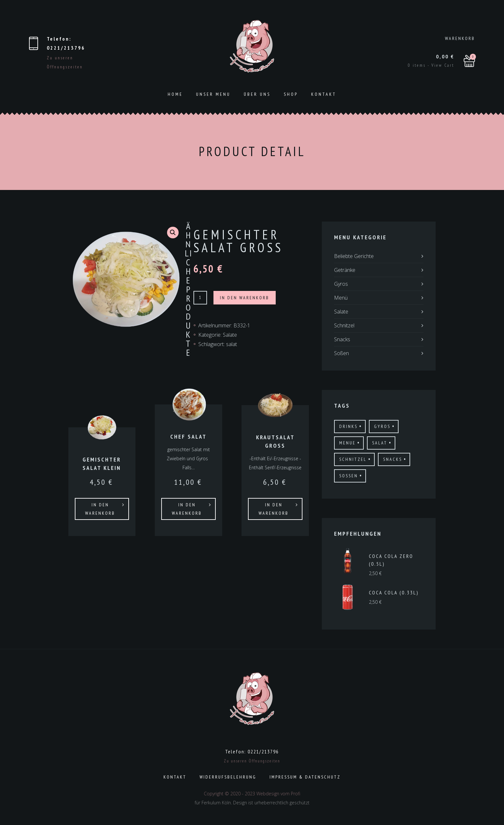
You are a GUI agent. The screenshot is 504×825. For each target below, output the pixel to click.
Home (175, 94)
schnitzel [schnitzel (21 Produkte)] (353, 459)
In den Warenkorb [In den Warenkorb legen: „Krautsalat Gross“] (274, 509)
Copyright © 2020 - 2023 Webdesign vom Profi (252, 794)
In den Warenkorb (245, 298)
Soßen (341, 353)
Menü (341, 298)
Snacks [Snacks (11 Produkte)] (393, 459)
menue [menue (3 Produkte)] (347, 443)
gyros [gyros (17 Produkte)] (382, 426)
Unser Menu (213, 94)
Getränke (345, 270)
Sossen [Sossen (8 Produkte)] (349, 476)
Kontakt (324, 94)
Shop (291, 94)
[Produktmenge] (200, 298)
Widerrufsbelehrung (228, 777)
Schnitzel (344, 325)
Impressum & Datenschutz (305, 777)
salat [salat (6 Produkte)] (380, 443)
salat (232, 344)
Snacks (342, 339)
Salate (230, 335)
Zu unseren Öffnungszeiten (252, 761)
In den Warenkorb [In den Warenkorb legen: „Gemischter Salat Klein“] (100, 509)
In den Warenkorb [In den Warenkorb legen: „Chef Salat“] (187, 509)
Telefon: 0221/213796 (252, 751)
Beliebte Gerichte (354, 256)
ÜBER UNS (257, 94)
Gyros (341, 284)
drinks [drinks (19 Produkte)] (348, 426)
